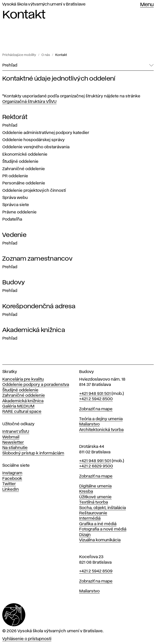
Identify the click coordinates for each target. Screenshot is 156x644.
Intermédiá (90, 519)
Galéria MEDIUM (18, 406)
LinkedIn (11, 490)
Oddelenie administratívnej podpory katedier (46, 133)
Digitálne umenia (95, 486)
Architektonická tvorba (101, 430)
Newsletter (13, 443)
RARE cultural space (22, 412)
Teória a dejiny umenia (101, 419)
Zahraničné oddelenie (24, 169)
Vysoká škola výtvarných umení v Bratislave (44, 4)
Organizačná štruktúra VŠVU (29, 102)
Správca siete (16, 205)
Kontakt (61, 55)
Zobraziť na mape (96, 409)
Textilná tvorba (94, 502)
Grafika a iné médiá (98, 524)
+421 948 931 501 (95, 394)
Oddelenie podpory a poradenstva (36, 385)
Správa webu (15, 198)
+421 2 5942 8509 (96, 571)
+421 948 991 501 (95, 461)
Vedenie (14, 235)
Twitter (9, 484)
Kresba (86, 492)
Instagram (12, 473)
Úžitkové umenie (95, 497)
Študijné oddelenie (20, 162)
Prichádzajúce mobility (19, 55)
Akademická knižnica (34, 330)
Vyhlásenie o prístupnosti (27, 639)
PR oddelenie (15, 176)
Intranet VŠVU (16, 432)
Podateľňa (12, 219)
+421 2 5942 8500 (96, 399)
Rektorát (15, 117)
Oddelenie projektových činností (34, 191)
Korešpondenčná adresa (39, 306)
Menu (147, 5)
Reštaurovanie (93, 513)
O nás (46, 55)
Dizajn (85, 535)
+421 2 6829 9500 (96, 466)
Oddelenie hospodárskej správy (33, 140)
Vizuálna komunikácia (100, 540)
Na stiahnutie (15, 448)
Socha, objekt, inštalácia (103, 508)
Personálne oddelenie (24, 183)
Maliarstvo (89, 424)
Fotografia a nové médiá (103, 529)
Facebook (12, 479)
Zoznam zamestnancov (37, 259)
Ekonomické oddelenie (25, 154)
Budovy (14, 283)
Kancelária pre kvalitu (23, 379)
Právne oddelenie (19, 212)
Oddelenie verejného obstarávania (36, 147)
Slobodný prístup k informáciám (33, 453)
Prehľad (10, 125)
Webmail (11, 437)
